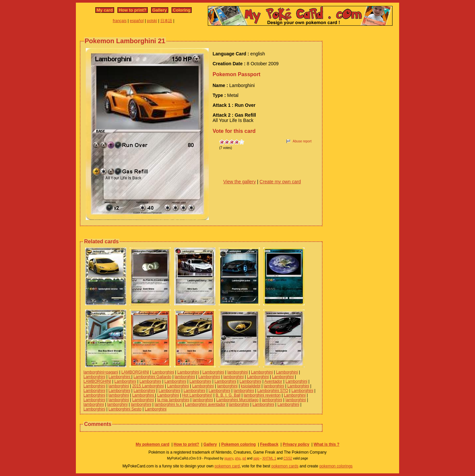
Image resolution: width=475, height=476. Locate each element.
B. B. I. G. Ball (228, 395)
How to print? (133, 10)
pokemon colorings (336, 466)
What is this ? (327, 444)
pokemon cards (285, 466)
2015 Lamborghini (148, 386)
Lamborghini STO (273, 391)
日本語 (166, 21)
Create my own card (280, 182)
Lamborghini (163, 372)
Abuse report (302, 141)
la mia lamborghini (173, 400)
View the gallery (240, 182)
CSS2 (288, 458)
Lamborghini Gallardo (153, 377)
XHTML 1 (269, 458)
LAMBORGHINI (135, 372)
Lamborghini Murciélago (237, 400)
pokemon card (227, 466)
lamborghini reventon (262, 395)
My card (105, 10)
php (238, 458)
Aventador (273, 381)
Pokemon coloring (239, 444)
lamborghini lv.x (168, 404)
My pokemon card (152, 444)
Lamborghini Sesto (125, 409)
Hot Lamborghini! (197, 395)
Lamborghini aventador (205, 404)
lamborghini (237, 372)
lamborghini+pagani (101, 372)
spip (256, 458)
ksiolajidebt (251, 386)
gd (244, 458)
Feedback (269, 444)
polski (152, 21)
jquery (229, 458)
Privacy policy (296, 444)
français (120, 21)
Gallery (160, 10)
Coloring (182, 10)
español (137, 21)
